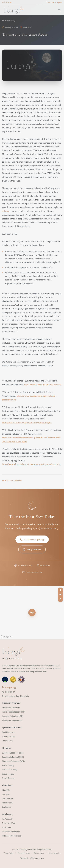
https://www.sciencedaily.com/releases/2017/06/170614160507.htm (31, 464)
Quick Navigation (54, 853)
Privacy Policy (9, 853)
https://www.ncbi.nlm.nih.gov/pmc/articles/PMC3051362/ (27, 422)
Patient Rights (39, 853)
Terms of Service (24, 853)
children (6, 211)
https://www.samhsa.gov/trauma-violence (43, 385)
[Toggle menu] (59, 10)
